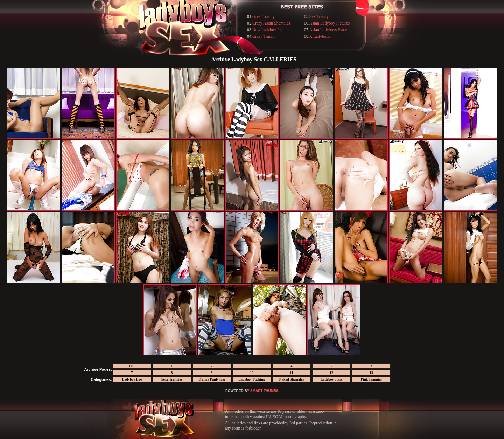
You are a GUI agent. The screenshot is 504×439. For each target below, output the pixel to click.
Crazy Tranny (264, 36)
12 (331, 373)
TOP (132, 366)
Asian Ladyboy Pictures (330, 23)
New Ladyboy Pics (268, 30)
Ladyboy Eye (132, 379)
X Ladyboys (320, 36)
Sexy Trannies (172, 379)
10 (252, 373)
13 (371, 373)
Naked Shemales (292, 379)
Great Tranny (264, 16)
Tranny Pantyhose (212, 379)
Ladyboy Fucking (251, 379)
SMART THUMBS (264, 391)
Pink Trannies (371, 379)
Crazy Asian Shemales (271, 23)
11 (291, 373)
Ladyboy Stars (332, 379)
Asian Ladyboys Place (328, 30)
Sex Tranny (319, 16)
